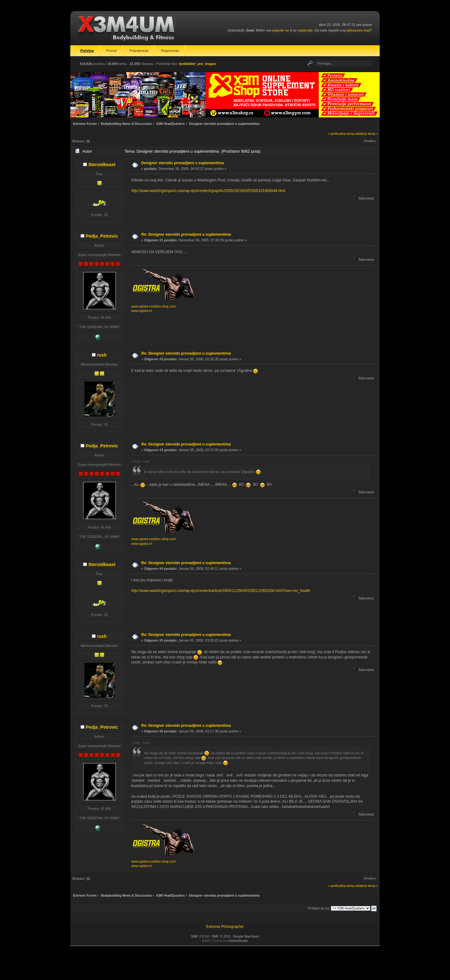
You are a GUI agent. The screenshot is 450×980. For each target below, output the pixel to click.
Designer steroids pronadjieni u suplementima (182, 163)
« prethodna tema (341, 134)
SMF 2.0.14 (200, 936)
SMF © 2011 (221, 936)
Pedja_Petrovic (102, 236)
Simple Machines (246, 936)
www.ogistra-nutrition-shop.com (153, 306)
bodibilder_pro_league (197, 64)
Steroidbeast (102, 165)
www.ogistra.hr (142, 311)
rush (102, 355)
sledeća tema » (367, 134)
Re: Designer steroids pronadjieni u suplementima (186, 234)
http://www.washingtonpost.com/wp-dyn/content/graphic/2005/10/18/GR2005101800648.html (208, 191)
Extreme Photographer (225, 927)
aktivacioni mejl (358, 30)
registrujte (305, 30)
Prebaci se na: (319, 908)
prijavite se (280, 30)
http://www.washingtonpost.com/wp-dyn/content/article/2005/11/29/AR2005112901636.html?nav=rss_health (221, 591)
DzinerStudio (238, 941)
